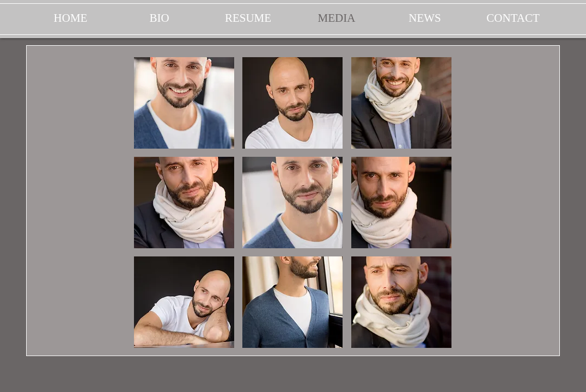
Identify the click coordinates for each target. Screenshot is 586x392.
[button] (184, 103)
